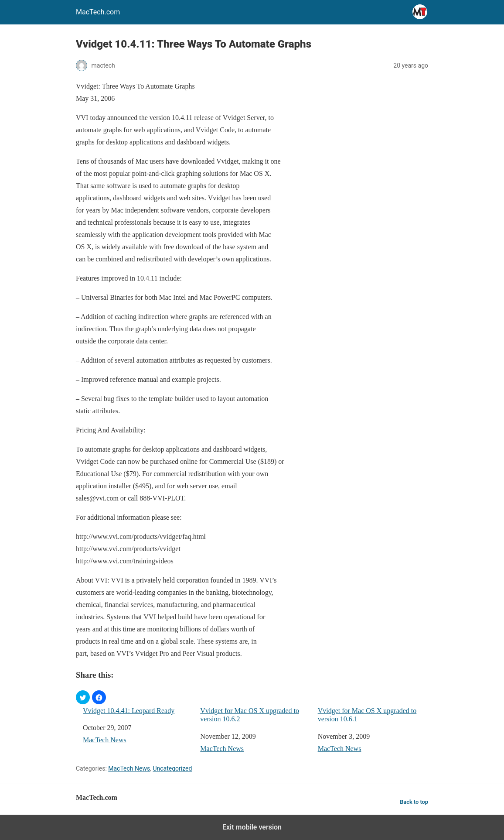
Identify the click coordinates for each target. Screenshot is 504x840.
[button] (83, 697)
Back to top (414, 802)
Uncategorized (172, 768)
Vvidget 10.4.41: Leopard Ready (129, 711)
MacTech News (105, 740)
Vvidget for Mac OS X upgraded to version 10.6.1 (367, 715)
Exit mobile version (252, 827)
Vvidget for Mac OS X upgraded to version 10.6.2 (250, 715)
